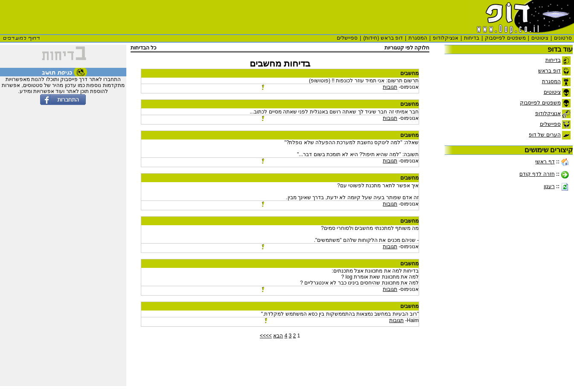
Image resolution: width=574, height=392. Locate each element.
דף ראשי (545, 162)
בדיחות (472, 38)
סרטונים (563, 38)
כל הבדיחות (143, 48)
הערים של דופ (545, 135)
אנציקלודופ (446, 38)
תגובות (390, 87)
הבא (278, 336)
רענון (549, 186)
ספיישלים (347, 38)
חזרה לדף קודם (537, 174)
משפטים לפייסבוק (505, 38)
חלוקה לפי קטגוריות (407, 48)
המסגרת (418, 38)
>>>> (266, 336)
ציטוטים (540, 38)
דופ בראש (549, 71)
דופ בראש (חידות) (383, 38)
